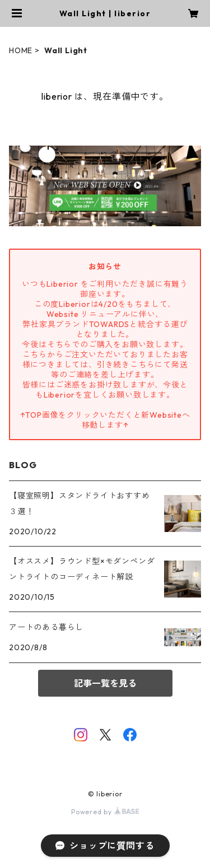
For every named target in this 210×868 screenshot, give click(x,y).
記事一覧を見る (105, 683)
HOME (21, 50)
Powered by (105, 812)
